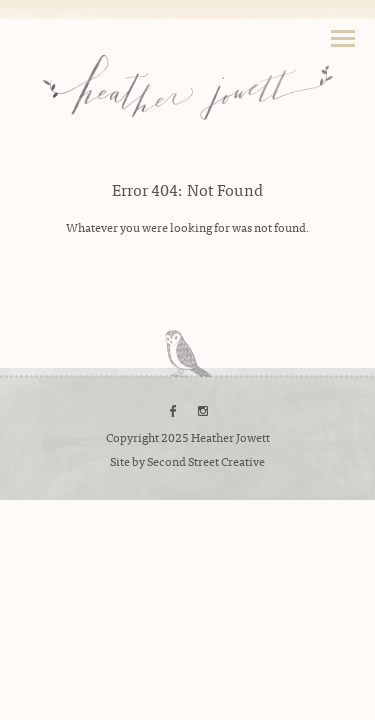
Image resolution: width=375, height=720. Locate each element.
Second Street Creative (206, 461)
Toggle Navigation (343, 38)
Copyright (132, 437)
